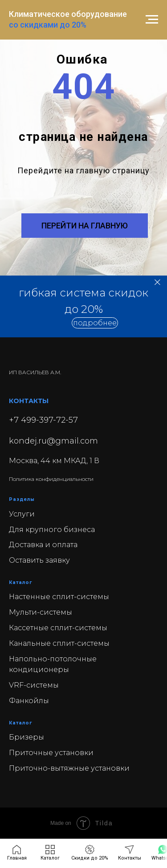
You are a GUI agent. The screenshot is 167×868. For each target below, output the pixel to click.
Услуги (22, 514)
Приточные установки (51, 753)
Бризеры (26, 737)
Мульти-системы (41, 612)
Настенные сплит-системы (59, 597)
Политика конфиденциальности (51, 479)
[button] (95, 323)
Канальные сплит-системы (59, 643)
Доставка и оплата (43, 545)
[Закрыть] (157, 282)
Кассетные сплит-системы (58, 628)
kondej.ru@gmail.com (53, 441)
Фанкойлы (29, 701)
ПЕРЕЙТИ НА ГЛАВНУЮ (85, 226)
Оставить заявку (39, 560)
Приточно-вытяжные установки (69, 768)
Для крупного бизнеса (52, 530)
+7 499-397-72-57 (43, 420)
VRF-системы (34, 685)
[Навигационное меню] (152, 20)
